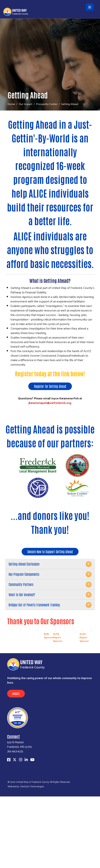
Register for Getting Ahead (50, 386)
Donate (16, 694)
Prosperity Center (47, 104)
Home (11, 104)
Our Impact (26, 104)
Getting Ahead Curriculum (24, 564)
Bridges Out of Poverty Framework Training (34, 605)
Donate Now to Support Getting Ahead (50, 552)
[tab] (50, 564)
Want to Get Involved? (22, 594)
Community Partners (21, 584)
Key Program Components (24, 574)
